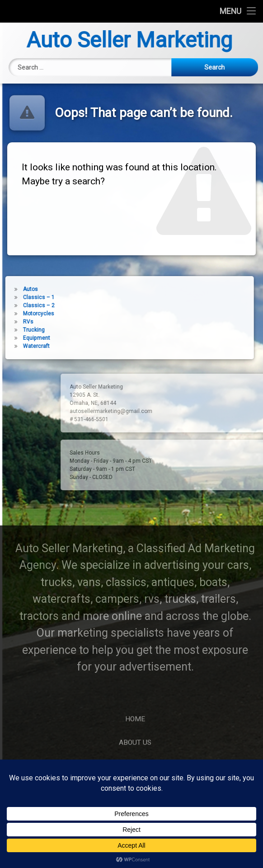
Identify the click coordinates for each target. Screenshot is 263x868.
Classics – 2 (22, 305)
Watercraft (20, 346)
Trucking (17, 330)
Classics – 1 (22, 297)
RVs (12, 322)
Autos (14, 289)
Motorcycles (22, 314)
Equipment (20, 338)
